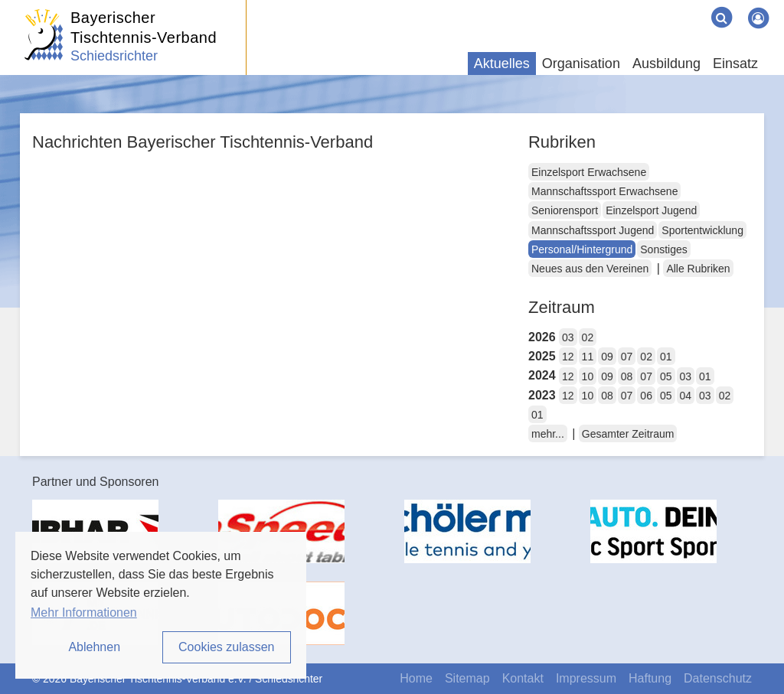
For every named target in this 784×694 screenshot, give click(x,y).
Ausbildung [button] (666, 64)
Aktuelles (502, 64)
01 (666, 357)
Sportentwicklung (702, 230)
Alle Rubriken (698, 269)
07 (627, 357)
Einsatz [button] (735, 64)
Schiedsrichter (114, 56)
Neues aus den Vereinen (590, 269)
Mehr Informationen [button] (84, 613)
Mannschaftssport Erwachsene (604, 191)
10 (588, 376)
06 (646, 396)
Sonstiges (663, 249)
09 (607, 357)
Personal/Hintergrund (582, 249)
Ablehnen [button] (94, 647)
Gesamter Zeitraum (628, 434)
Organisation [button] (581, 64)
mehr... (548, 434)
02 (588, 337)
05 (666, 376)
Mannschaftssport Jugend (593, 230)
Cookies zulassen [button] (226, 647)
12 (568, 357)
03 (568, 337)
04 (686, 396)
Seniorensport (565, 210)
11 (588, 357)
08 (627, 376)
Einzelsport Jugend (651, 210)
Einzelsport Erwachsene (589, 172)
